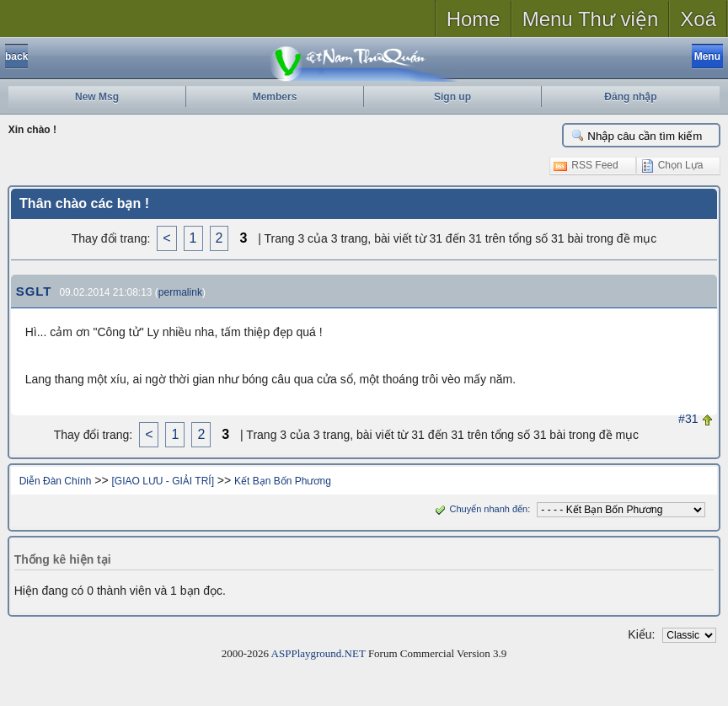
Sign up (452, 97)
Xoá (698, 19)
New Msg (97, 97)
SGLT (34, 291)
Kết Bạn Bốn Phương (283, 481)
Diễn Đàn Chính (56, 481)
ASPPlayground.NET (318, 653)
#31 (688, 419)
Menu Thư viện (591, 19)
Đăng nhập (630, 97)
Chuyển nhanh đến (480, 509)
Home (474, 19)
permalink (180, 292)
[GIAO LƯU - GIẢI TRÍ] (163, 481)
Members (275, 97)
